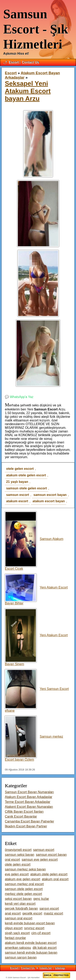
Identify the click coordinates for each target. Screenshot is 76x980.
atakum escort (17, 501)
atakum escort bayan (49, 501)
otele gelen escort (20, 469)
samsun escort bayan (50, 495)
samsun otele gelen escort (26, 488)
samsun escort (18, 495)
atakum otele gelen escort (26, 475)
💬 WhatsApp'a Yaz (19, 397)
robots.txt (46, 968)
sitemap (60, 968)
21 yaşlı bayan (17, 482)
